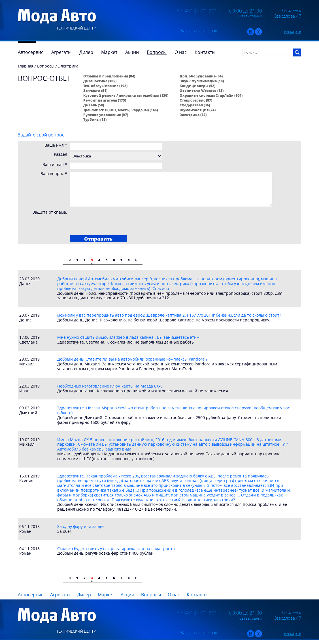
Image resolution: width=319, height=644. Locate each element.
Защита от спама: (50, 212)
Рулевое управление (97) (106, 115)
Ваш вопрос (54, 174)
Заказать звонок (199, 31)
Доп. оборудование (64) (201, 76)
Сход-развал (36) (195, 105)
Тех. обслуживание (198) (105, 86)
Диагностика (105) (100, 81)
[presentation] (114, 221)
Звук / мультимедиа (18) (202, 81)
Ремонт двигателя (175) (105, 100)
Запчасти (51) (95, 91)
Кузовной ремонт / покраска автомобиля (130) (126, 95)
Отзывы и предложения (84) (109, 76)
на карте (293, 31)
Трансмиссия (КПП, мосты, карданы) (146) (121, 110)
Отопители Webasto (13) (202, 91)
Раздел (60, 154)
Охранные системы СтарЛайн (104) (211, 95)
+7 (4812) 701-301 (197, 11)
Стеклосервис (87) (196, 100)
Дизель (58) (94, 105)
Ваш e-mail (55, 165)
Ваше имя (56, 145)
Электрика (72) (193, 115)
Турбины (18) (95, 119)
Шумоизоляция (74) (198, 110)
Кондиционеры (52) (197, 86)
